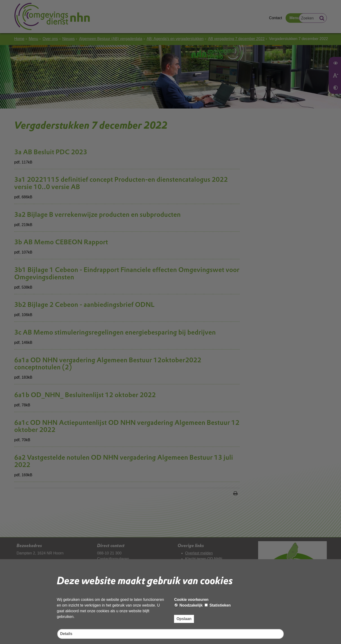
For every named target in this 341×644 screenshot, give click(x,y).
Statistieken (218, 605)
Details (66, 634)
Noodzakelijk (188, 605)
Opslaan (184, 619)
